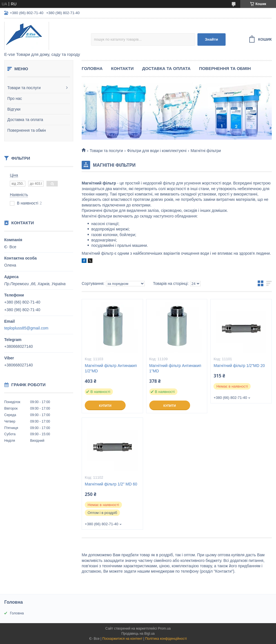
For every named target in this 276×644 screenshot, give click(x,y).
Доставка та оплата (25, 120)
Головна (92, 68)
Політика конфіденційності (166, 639)
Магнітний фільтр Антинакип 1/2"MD (111, 368)
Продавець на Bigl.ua (138, 634)
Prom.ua (164, 628)
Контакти (122, 68)
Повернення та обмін (27, 130)
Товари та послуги (24, 88)
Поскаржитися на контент (122, 639)
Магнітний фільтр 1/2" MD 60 (111, 484)
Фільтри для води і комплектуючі (157, 151)
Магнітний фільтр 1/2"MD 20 (239, 366)
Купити (105, 406)
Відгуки (14, 109)
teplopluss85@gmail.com (26, 328)
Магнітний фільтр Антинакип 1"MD (175, 368)
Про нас (15, 98)
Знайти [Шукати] (211, 39)
